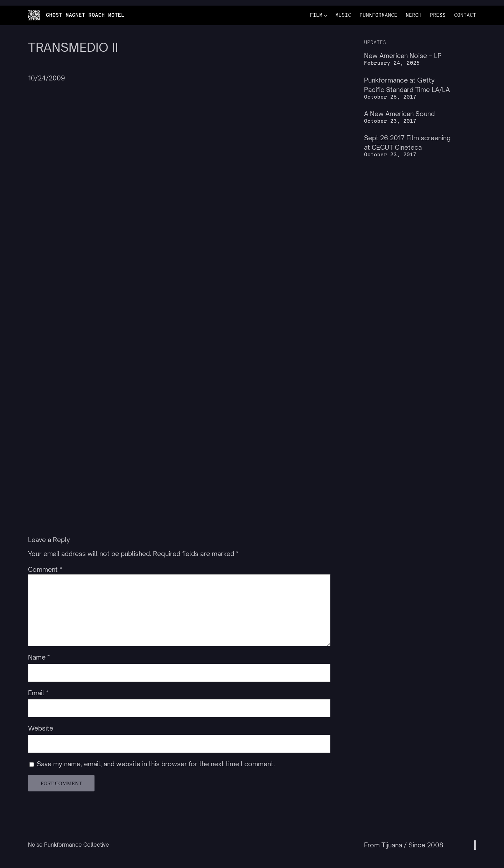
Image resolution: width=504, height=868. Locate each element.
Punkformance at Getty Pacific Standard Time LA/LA (407, 85)
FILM (316, 16)
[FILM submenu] (325, 16)
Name (39, 657)
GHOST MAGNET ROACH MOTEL (85, 16)
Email (38, 693)
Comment (45, 569)
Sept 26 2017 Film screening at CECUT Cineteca (407, 143)
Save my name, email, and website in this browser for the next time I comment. (156, 764)
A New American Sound (399, 114)
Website (41, 728)
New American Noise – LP (403, 56)
